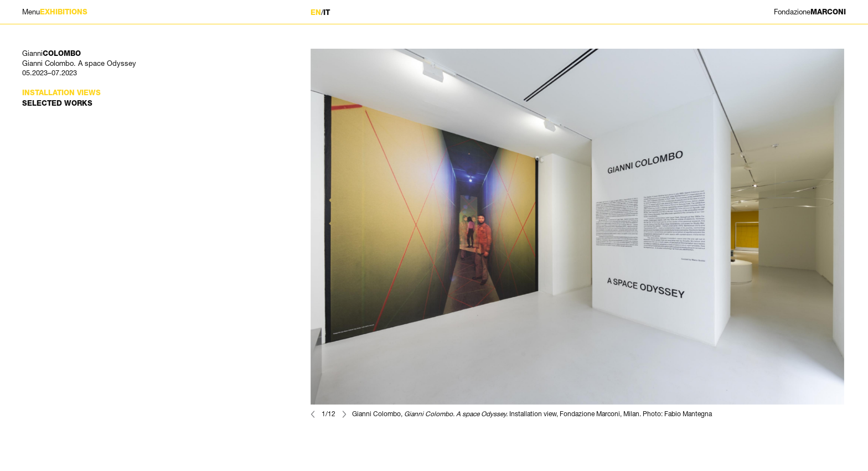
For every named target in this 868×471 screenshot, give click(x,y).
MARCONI (810, 12)
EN (316, 12)
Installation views (61, 93)
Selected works (57, 103)
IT (327, 12)
